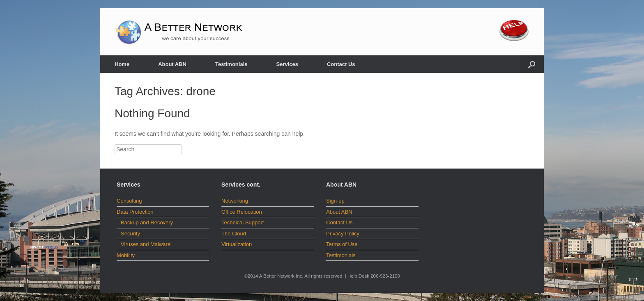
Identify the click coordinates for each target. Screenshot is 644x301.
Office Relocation (242, 212)
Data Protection (135, 212)
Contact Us (341, 64)
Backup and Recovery (147, 222)
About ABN (172, 64)
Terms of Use (342, 244)
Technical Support (243, 222)
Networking (235, 201)
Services (287, 64)
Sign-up (335, 201)
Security (130, 234)
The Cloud (234, 234)
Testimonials (231, 64)
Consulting (129, 201)
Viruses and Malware (146, 244)
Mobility (126, 255)
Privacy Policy (343, 234)
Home (122, 64)
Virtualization (237, 244)
